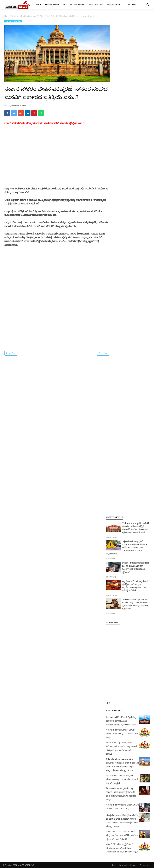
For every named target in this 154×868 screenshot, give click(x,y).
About (114, 865)
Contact (124, 865)
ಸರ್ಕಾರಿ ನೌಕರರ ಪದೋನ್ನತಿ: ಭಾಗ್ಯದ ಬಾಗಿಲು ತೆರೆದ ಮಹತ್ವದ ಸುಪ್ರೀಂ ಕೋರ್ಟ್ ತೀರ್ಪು (122, 734)
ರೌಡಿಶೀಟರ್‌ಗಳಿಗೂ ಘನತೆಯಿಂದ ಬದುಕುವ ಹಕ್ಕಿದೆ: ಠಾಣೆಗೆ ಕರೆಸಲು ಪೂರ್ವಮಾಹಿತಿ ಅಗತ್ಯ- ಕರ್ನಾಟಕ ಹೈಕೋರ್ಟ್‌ (135, 604)
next (109, 703)
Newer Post (11, 353)
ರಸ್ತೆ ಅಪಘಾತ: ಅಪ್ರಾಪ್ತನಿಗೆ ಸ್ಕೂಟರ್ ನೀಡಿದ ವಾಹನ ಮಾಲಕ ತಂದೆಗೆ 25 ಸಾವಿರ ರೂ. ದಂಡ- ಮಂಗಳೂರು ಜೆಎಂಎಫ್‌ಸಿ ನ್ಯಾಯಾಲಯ (127, 548)
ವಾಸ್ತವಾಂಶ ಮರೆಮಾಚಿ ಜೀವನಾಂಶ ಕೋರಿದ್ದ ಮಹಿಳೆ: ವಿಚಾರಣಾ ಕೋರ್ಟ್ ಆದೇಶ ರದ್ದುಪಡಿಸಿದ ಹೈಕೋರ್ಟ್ (136, 567)
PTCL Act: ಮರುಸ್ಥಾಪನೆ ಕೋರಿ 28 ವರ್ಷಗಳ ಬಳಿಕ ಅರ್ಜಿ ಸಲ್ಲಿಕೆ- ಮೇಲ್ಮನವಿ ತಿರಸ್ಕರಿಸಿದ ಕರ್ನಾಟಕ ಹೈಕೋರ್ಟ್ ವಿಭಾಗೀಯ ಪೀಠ (136, 528)
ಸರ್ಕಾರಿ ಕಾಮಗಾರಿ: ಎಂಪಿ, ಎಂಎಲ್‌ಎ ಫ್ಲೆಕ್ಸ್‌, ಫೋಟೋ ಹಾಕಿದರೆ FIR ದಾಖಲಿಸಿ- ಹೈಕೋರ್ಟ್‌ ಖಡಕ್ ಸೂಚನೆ (122, 835)
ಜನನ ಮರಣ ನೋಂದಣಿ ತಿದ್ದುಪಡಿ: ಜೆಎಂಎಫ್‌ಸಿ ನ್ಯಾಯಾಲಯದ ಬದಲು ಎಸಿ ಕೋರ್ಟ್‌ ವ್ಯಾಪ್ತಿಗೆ (122, 779)
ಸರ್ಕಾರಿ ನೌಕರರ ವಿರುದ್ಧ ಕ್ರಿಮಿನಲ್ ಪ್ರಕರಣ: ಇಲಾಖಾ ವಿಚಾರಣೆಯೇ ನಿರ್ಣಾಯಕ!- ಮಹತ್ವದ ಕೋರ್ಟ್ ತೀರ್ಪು (122, 848)
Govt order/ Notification (13, 21)
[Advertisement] (57, 163)
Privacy (133, 865)
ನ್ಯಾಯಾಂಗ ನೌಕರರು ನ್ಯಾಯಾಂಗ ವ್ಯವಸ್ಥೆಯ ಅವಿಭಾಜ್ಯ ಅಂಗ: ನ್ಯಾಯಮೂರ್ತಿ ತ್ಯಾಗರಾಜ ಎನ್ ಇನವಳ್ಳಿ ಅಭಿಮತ (135, 586)
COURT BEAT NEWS (26, 865)
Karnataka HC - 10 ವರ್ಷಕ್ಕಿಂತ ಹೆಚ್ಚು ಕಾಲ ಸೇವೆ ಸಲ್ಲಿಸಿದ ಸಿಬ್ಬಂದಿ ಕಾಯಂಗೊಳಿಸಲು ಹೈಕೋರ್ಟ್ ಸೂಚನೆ (121, 721)
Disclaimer (144, 865)
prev (107, 703)
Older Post (103, 353)
